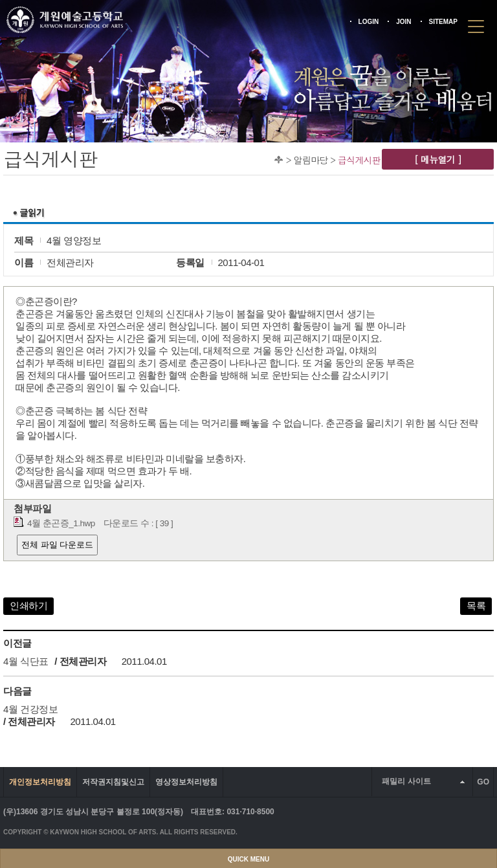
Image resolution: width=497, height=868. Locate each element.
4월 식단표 (26, 661)
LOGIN (369, 22)
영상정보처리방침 (186, 782)
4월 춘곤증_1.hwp (61, 523)
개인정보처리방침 (40, 782)
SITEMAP (443, 22)
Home (279, 160)
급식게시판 (359, 160)
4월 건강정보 (30, 709)
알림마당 (310, 160)
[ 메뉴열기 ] (438, 159)
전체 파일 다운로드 (57, 545)
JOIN (403, 22)
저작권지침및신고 (113, 782)
